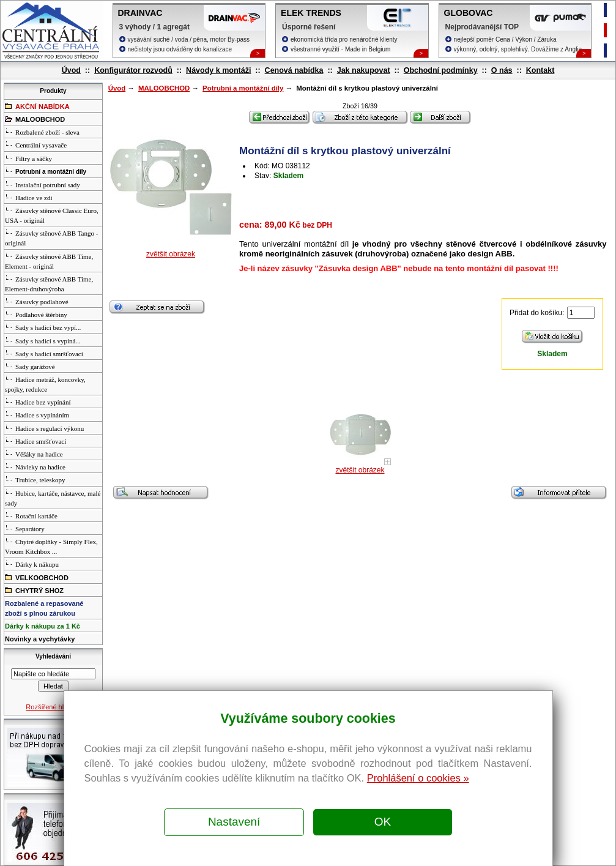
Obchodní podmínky (441, 70)
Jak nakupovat (364, 70)
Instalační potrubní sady (43, 184)
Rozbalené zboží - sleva (42, 132)
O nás (502, 70)
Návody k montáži (218, 70)
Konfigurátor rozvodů (133, 70)
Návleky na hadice (35, 466)
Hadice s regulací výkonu (44, 428)
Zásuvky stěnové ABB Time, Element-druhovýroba (49, 283)
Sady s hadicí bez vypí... (43, 327)
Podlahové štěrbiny (36, 314)
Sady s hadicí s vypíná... (43, 340)
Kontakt (540, 70)
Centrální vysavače (36, 144)
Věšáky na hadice (34, 454)
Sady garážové (30, 366)
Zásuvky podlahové (36, 301)
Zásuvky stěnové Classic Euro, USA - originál (52, 215)
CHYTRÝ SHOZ (34, 590)
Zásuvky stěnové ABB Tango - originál (51, 237)
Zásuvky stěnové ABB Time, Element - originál (49, 261)
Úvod (71, 70)
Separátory (25, 528)
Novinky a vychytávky (40, 639)
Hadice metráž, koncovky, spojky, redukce (45, 384)
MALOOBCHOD (164, 88)
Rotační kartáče (31, 515)
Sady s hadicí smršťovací (44, 353)
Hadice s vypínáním (37, 414)
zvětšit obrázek (171, 254)
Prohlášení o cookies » (418, 778)
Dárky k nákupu (32, 564)
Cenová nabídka (294, 70)
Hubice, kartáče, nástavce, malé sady (53, 498)
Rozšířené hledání (53, 707)
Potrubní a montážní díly (243, 88)
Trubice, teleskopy (35, 479)
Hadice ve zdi (28, 197)
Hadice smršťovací (35, 441)
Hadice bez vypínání (38, 401)
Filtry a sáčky (28, 158)
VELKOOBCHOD (37, 577)
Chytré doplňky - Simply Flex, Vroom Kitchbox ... (51, 546)
